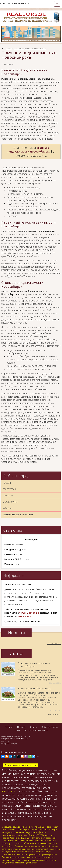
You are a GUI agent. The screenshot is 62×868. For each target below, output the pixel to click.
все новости (52, 644)
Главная (9, 727)
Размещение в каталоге (36, 730)
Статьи (34, 727)
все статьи (53, 714)
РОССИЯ (7, 483)
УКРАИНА (7, 508)
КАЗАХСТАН (8, 496)
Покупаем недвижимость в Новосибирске (30, 48)
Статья (9, 48)
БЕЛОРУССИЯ (9, 489)
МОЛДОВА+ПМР (11, 502)
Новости (22, 727)
